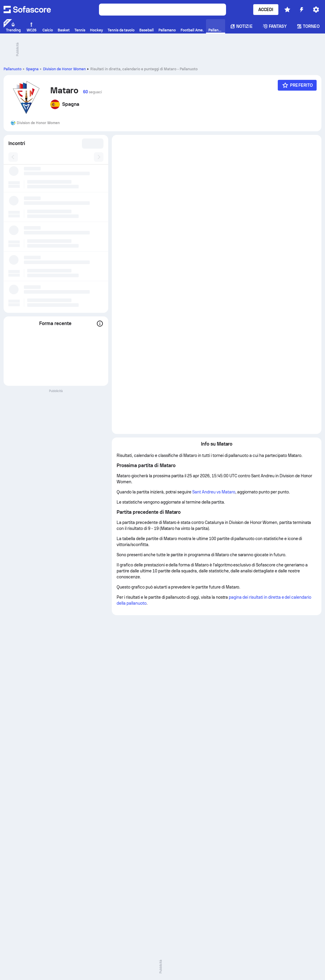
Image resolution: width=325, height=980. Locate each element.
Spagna (32, 69)
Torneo (308, 26)
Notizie (241, 26)
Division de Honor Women (64, 69)
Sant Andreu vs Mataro (214, 492)
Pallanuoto (13, 69)
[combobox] (92, 144)
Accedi (266, 10)
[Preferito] (297, 85)
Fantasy (275, 26)
